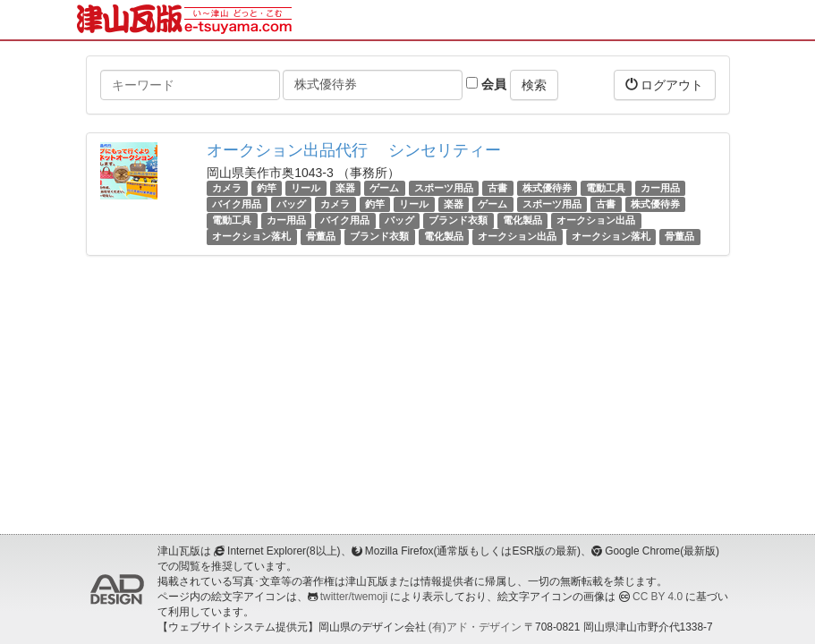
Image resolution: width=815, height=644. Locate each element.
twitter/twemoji (354, 597)
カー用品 (660, 188)
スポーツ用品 (444, 188)
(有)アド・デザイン (475, 627)
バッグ (291, 204)
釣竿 (267, 188)
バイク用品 (237, 204)
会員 (486, 84)
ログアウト (665, 85)
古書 (497, 188)
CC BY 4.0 (658, 597)
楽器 (345, 188)
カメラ (227, 188)
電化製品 (522, 220)
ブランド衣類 (458, 220)
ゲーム (384, 188)
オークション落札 (251, 237)
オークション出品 (596, 220)
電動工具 (606, 188)
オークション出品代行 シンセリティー (354, 150)
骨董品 (321, 237)
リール (306, 188)
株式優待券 (547, 188)
